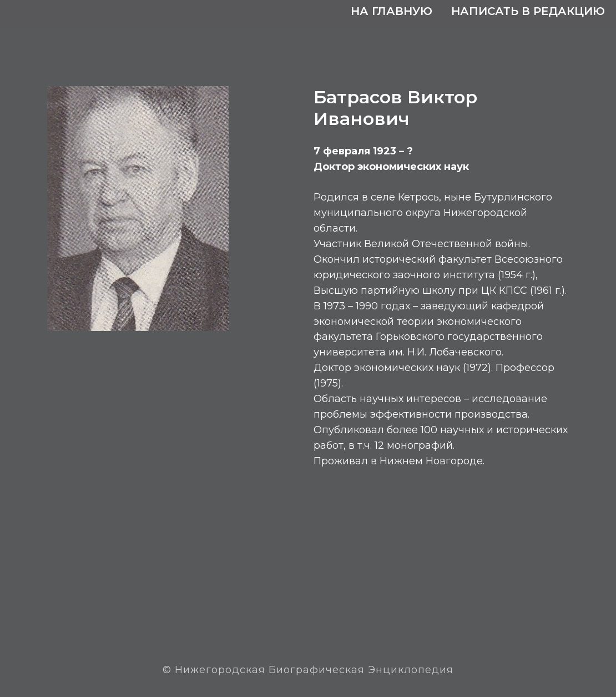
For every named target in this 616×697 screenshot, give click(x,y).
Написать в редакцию (528, 11)
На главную (392, 11)
